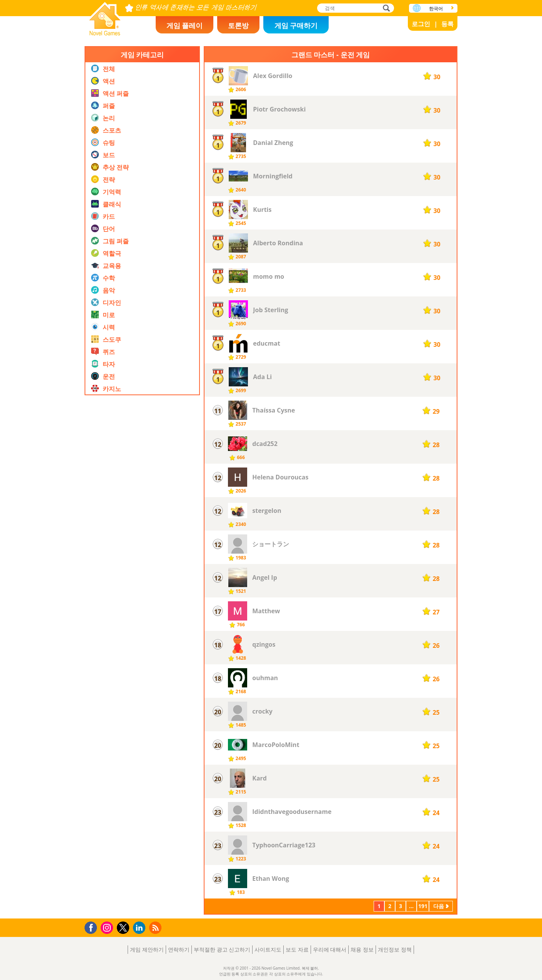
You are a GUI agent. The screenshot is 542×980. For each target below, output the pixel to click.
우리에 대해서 (330, 949)
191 (423, 906)
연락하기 (179, 949)
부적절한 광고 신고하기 (222, 949)
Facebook (93, 927)
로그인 (421, 24)
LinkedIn (140, 928)
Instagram (108, 927)
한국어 (436, 9)
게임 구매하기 (296, 25)
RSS (156, 928)
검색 (385, 9)
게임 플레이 (185, 25)
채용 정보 (362, 949)
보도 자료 (297, 949)
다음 (439, 906)
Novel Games (105, 16)
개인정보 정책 (395, 949)
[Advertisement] (142, 565)
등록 (447, 24)
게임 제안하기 (147, 949)
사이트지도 (268, 949)
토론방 (238, 25)
